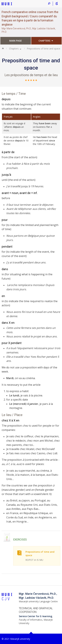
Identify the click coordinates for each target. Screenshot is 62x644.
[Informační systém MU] (57, 4)
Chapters (44, 41)
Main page (16, 41)
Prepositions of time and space (41, 556)
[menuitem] (16, 41)
